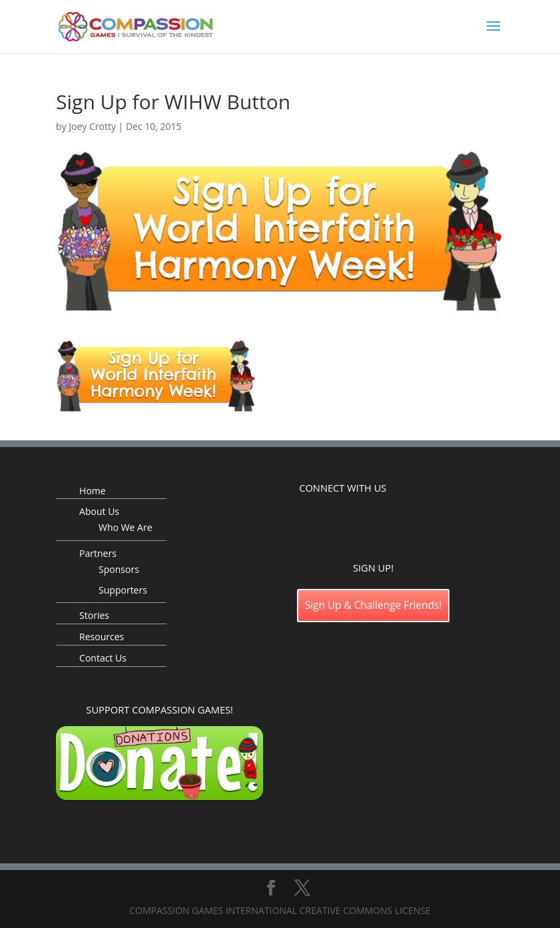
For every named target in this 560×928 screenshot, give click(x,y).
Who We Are (125, 527)
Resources (102, 637)
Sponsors (119, 569)
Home (93, 491)
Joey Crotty (92, 126)
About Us (99, 511)
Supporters (123, 590)
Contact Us (103, 658)
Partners (98, 553)
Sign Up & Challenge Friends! (374, 605)
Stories (94, 615)
